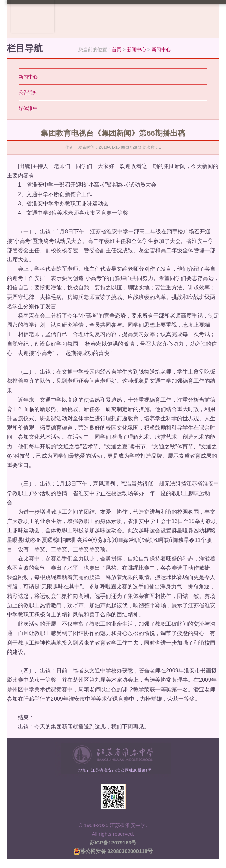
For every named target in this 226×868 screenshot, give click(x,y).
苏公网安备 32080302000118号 (113, 851)
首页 (117, 49)
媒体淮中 (28, 108)
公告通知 (28, 92)
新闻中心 (136, 49)
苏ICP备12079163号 (113, 842)
